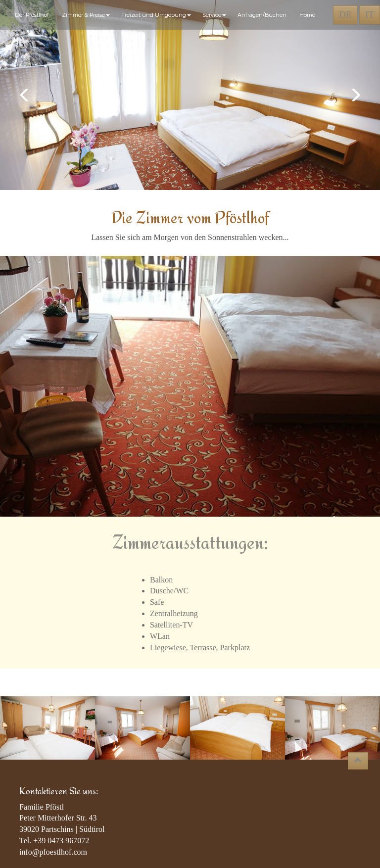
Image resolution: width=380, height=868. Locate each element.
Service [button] (215, 15)
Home (307, 15)
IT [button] (370, 15)
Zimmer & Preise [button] (87, 15)
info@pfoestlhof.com (53, 852)
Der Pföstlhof (33, 15)
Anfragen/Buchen (263, 15)
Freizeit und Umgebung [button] (157, 15)
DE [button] (345, 15)
